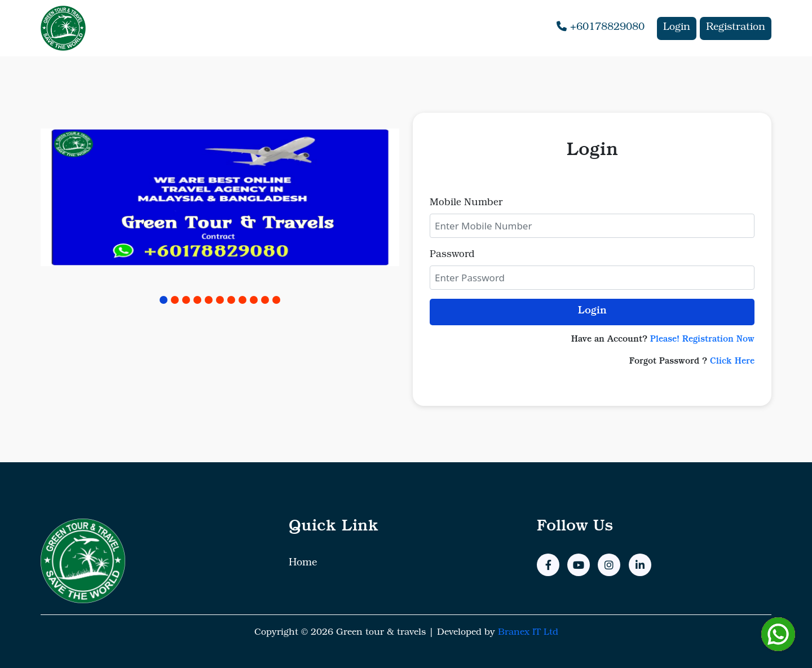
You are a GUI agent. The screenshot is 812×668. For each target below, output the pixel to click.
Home (303, 564)
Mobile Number (466, 203)
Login (677, 28)
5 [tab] (209, 300)
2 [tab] (175, 300)
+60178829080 (601, 27)
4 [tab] (197, 300)
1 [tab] (164, 300)
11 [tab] (276, 300)
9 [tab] (254, 300)
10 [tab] (265, 300)
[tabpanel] (220, 199)
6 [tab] (220, 300)
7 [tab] (231, 300)
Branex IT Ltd (528, 633)
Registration (736, 28)
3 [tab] (186, 300)
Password (452, 255)
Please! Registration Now (702, 340)
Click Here (732, 362)
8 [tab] (242, 300)
